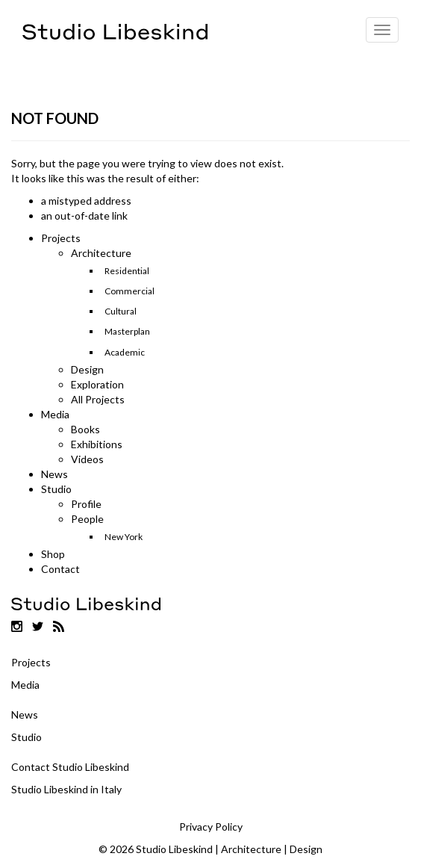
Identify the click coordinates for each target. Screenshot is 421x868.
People (87, 519)
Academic (125, 352)
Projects (61, 238)
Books (85, 429)
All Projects (98, 399)
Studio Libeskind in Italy (66, 789)
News (54, 474)
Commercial (130, 291)
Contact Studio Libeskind (70, 767)
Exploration (97, 384)
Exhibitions (97, 444)
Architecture (101, 253)
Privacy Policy (211, 827)
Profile (86, 504)
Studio (56, 489)
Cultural (121, 311)
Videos (87, 459)
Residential (127, 271)
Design (87, 369)
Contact (60, 569)
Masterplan (127, 331)
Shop (53, 554)
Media (55, 414)
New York (124, 537)
